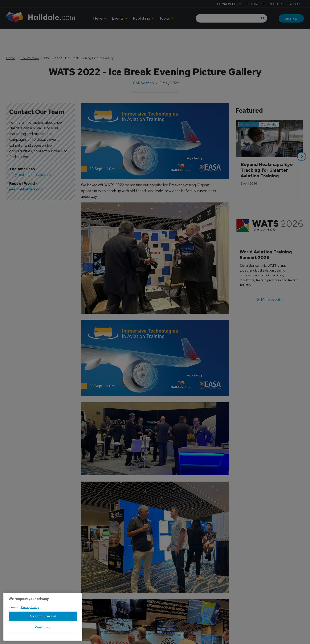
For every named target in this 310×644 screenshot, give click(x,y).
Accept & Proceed (43, 616)
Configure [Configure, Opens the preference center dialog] (43, 627)
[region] (43, 617)
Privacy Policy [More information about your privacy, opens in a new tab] (30, 607)
